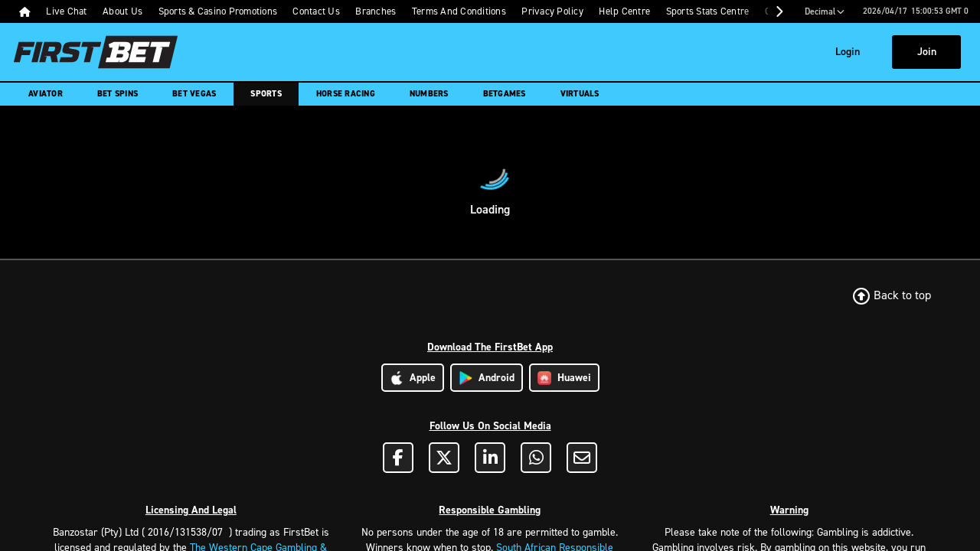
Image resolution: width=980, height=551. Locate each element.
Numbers (429, 94)
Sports (266, 94)
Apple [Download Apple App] (413, 378)
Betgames (505, 94)
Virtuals (580, 94)
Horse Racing (346, 94)
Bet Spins (118, 94)
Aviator (46, 94)
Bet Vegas (194, 94)
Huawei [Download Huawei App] (564, 378)
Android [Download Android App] (487, 378)
